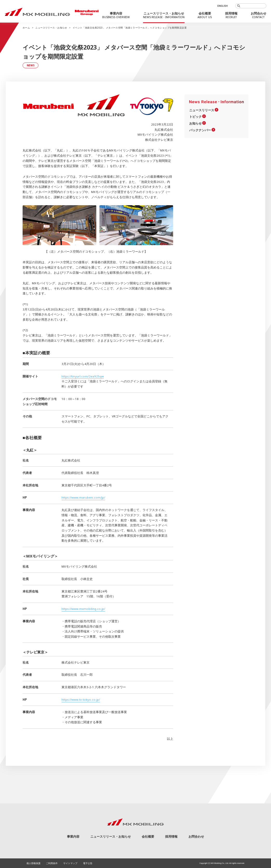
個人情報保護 (33, 863)
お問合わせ (196, 836)
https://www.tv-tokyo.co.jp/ (81, 700)
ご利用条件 (52, 863)
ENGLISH (222, 6)
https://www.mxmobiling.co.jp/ (83, 609)
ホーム (26, 28)
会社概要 (148, 836)
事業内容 (73, 836)
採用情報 (171, 836)
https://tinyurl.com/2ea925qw (83, 376)
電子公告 (88, 863)
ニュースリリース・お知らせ (51, 28)
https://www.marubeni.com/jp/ (83, 497)
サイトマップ (70, 863)
